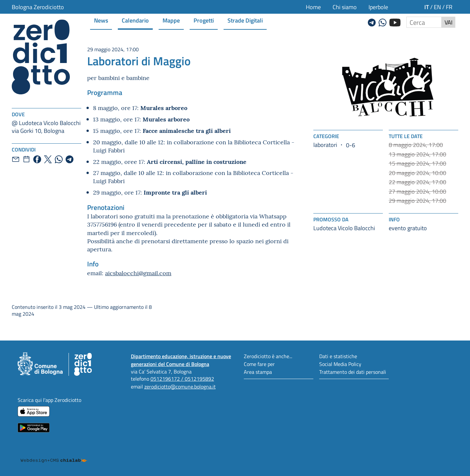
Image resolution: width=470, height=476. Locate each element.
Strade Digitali (245, 20)
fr (449, 7)
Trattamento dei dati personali (353, 372)
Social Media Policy (340, 364)
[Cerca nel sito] (424, 22)
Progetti (204, 20)
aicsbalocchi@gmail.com (138, 273)
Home (313, 7)
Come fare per (259, 364)
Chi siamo (345, 7)
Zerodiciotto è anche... (268, 356)
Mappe (171, 20)
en (437, 7)
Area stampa (258, 372)
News (101, 20)
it (427, 7)
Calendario (135, 20)
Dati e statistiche (338, 356)
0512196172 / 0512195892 (182, 379)
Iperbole (378, 7)
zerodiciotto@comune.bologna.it (180, 386)
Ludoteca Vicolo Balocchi (344, 228)
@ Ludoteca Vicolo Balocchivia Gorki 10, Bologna (46, 127)
